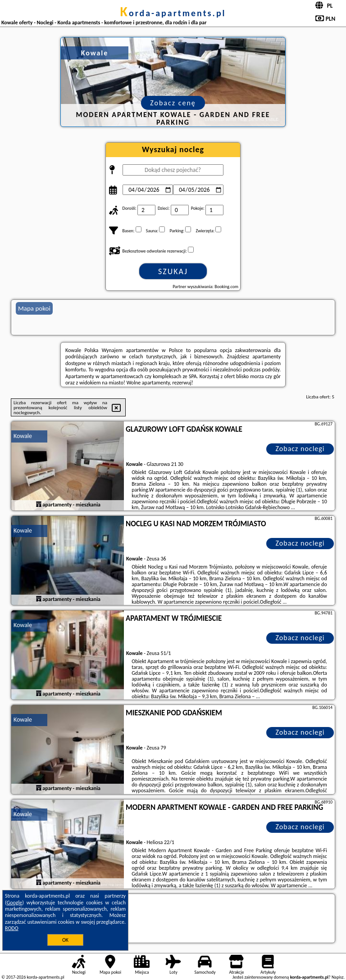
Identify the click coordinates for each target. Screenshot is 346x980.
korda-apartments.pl (173, 13)
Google (15, 903)
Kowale (23, 436)
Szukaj (173, 271)
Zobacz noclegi (300, 449)
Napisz (338, 977)
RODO (12, 928)
